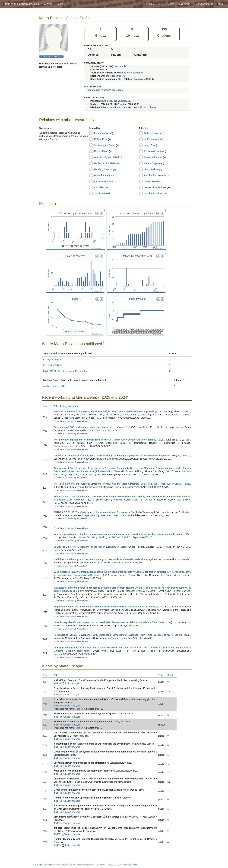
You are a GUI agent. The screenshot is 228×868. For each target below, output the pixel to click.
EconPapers (94, 90)
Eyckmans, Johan (153, 151)
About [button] (222, 4)
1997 (45, 782)
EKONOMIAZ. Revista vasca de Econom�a (65, 371)
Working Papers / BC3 (54, 386)
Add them (115, 107)
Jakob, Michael (102, 193)
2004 (45, 745)
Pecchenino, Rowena (155, 175)
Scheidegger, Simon (105, 145)
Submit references (204, 4)
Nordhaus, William (154, 193)
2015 (45, 791)
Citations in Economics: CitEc (21, 4)
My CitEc (149, 4)
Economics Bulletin (53, 365)
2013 (45, 704)
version (79, 709)
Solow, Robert (151, 181)
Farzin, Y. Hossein (103, 181)
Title (57, 675)
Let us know (149, 107)
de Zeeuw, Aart (152, 139)
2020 (45, 755)
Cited (172, 675)
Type (162, 675)
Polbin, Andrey (102, 133)
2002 (45, 764)
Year (46, 406)
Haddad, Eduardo (103, 169)
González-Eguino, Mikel (106, 157)
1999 (45, 799)
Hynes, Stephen (152, 163)
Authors (48, 4)
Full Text (58, 683)
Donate (170, 4)
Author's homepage (112, 90)
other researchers (115, 76)
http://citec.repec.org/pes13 (117, 101)
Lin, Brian (99, 187)
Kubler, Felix (101, 139)
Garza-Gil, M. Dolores (155, 187)
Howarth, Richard (153, 157)
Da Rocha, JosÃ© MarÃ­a (107, 163)
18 (119, 79)
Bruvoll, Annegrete (104, 175)
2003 (45, 736)
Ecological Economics (54, 359)
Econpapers (70, 421)
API (160, 4)
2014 (45, 682)
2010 (45, 772)
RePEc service (46, 865)
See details (120, 66)
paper (86, 421)
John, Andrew (151, 169)
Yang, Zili (149, 145)
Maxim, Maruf (101, 151)
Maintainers (184, 4)
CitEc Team (133, 865)
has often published (133, 73)
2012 (45, 691)
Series (60, 4)
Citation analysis (72, 683)
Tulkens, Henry (152, 133)
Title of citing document (68, 406)
